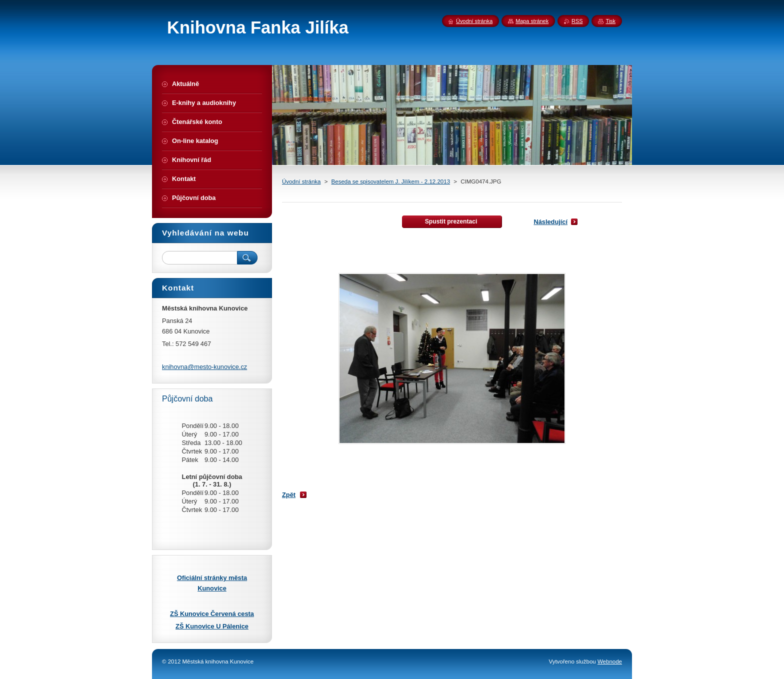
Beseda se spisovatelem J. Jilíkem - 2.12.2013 (391, 181)
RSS (577, 21)
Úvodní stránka (301, 181)
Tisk (610, 21)
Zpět (289, 495)
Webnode (610, 661)
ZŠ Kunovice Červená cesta (212, 614)
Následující (550, 222)
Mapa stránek (532, 21)
